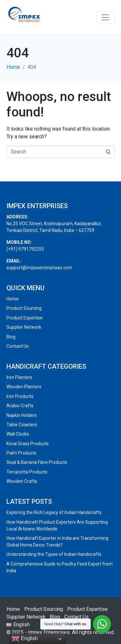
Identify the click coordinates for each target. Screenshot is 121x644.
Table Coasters (22, 425)
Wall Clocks (18, 434)
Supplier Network (24, 327)
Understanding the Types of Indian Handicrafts (54, 554)
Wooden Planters (24, 387)
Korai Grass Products (28, 444)
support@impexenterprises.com (39, 268)
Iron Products (20, 396)
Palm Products (21, 453)
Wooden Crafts (22, 481)
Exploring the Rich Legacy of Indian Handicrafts (54, 512)
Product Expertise (25, 318)
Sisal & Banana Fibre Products (37, 462)
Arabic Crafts (20, 406)
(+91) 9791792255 (25, 249)
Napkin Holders (22, 415)
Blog (11, 337)
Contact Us (18, 346)
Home (13, 299)
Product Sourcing (24, 308)
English (25, 639)
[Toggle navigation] (106, 17)
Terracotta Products (27, 472)
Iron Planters (19, 377)
